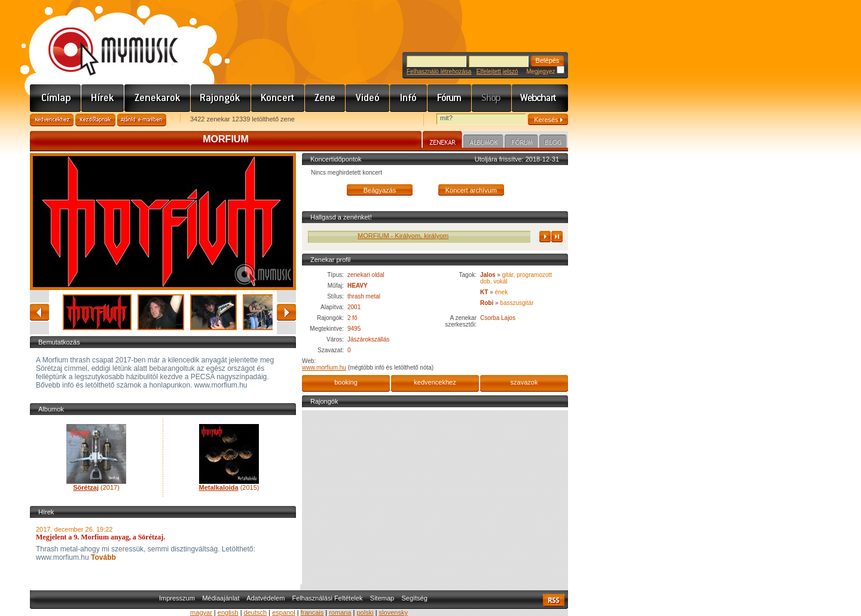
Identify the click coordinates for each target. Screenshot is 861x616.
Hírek (103, 98)
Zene (325, 98)
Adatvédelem (265, 598)
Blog (553, 143)
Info (409, 98)
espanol (284, 612)
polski (365, 612)
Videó (368, 98)
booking (346, 382)
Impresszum (177, 598)
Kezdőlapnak (95, 120)
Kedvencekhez (52, 120)
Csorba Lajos (498, 318)
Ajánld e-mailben (142, 120)
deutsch (256, 612)
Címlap (56, 98)
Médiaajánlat (221, 598)
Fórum (450, 98)
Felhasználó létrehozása (439, 71)
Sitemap (382, 598)
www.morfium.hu (324, 368)
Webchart (540, 98)
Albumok (483, 143)
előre (286, 312)
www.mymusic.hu (103, 39)
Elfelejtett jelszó (497, 71)
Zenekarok (158, 98)
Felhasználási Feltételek (328, 598)
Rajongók (221, 98)
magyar (201, 612)
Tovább (103, 557)
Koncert (278, 98)
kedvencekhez (435, 382)
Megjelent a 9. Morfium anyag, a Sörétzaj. (100, 537)
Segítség (414, 598)
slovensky (393, 612)
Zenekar (442, 141)
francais (312, 612)
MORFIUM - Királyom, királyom (408, 236)
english (228, 612)
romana (340, 612)
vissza (39, 312)
